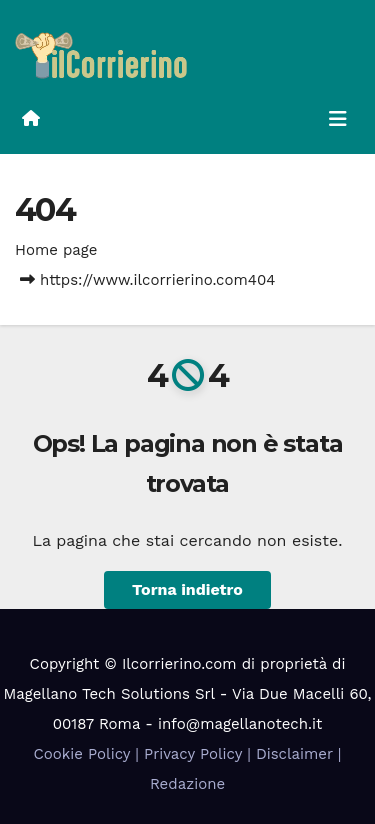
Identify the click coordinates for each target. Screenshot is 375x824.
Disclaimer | (299, 754)
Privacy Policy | (200, 754)
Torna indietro (187, 589)
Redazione (187, 784)
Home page (56, 250)
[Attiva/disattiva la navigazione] (338, 119)
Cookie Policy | (88, 754)
